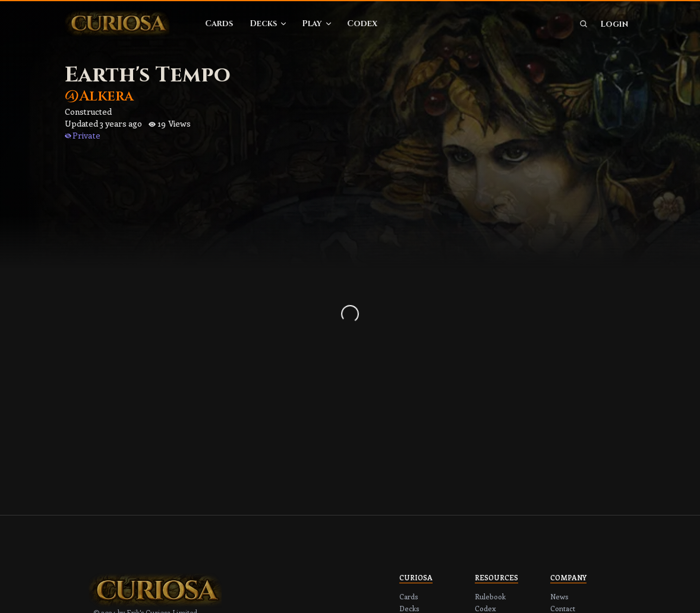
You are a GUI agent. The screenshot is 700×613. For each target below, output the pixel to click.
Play (317, 23)
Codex (362, 23)
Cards (219, 23)
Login (614, 24)
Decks (269, 23)
